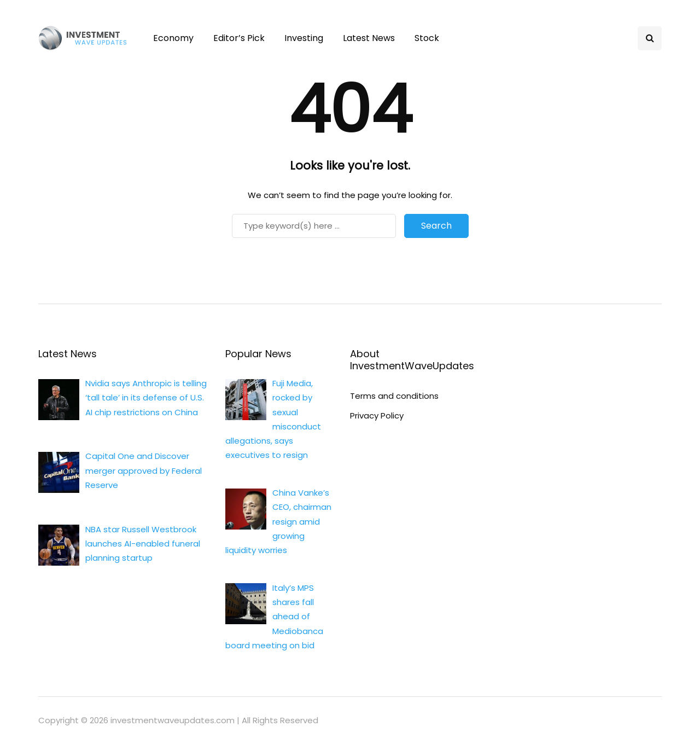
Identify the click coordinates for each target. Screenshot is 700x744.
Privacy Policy (377, 415)
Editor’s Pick (239, 38)
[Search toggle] (650, 38)
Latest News (369, 38)
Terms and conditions (394, 396)
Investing (304, 38)
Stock (427, 38)
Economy (173, 38)
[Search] (314, 226)
